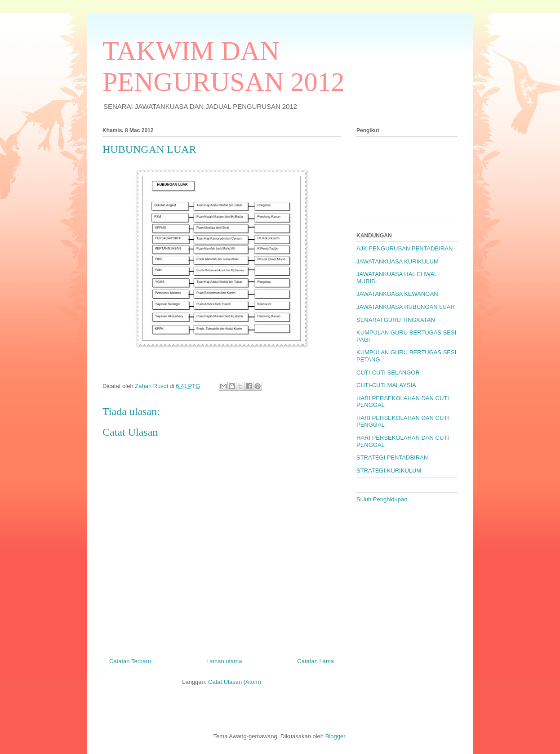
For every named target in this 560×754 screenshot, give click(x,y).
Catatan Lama (316, 661)
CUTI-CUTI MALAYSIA (386, 385)
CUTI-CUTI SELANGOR (388, 373)
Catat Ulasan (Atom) (235, 682)
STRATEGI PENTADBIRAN (392, 457)
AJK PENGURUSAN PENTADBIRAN (404, 248)
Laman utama (224, 661)
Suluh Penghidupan (382, 499)
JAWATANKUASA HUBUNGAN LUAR (406, 307)
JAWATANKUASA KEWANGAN (397, 294)
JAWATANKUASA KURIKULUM (398, 261)
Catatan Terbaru (130, 661)
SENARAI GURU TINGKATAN (396, 320)
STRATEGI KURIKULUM (389, 471)
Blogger (335, 736)
